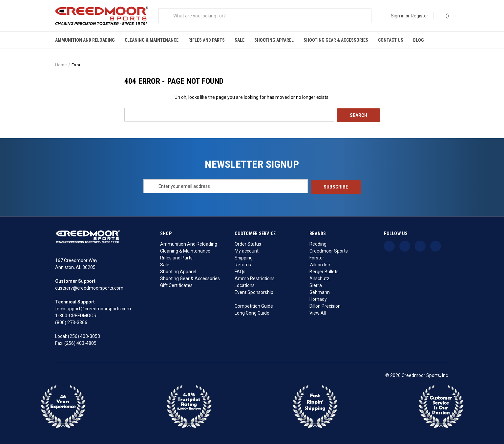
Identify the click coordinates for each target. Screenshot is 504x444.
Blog (419, 40)
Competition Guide (254, 305)
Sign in (398, 16)
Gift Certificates (176, 284)
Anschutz (319, 277)
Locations (245, 284)
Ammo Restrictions (255, 277)
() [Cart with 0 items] (444, 15)
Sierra (316, 284)
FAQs (240, 271)
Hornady (318, 298)
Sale (240, 40)
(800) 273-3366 (71, 322)
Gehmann (320, 291)
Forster (317, 257)
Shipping (244, 257)
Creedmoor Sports (329, 250)
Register (420, 16)
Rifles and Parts (207, 40)
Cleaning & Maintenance (152, 40)
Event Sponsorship (254, 291)
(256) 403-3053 (84, 336)
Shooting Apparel (274, 40)
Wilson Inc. (320, 264)
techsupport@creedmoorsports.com (93, 308)
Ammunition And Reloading (85, 40)
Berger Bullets (324, 271)
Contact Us (391, 40)
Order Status (248, 243)
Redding (318, 243)
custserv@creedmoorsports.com (89, 287)
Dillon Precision (325, 305)
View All (318, 312)
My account (247, 250)
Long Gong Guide (252, 312)
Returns (243, 264)
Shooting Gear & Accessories (336, 40)
